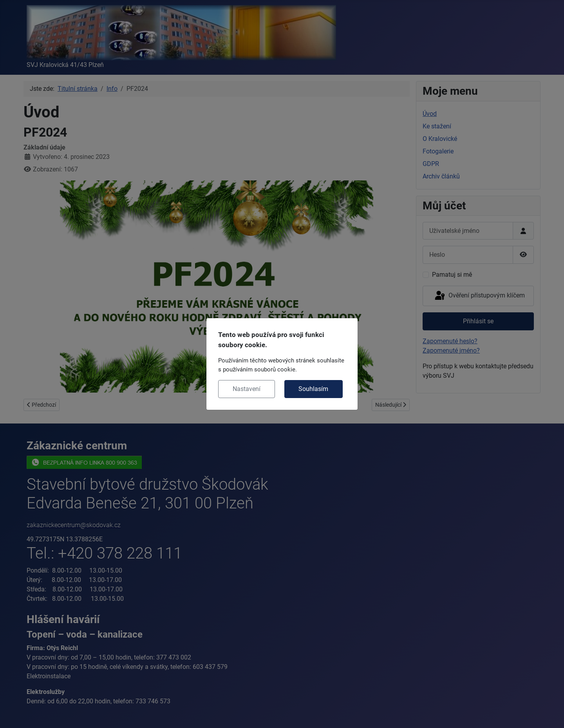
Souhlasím (313, 389)
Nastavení (247, 389)
